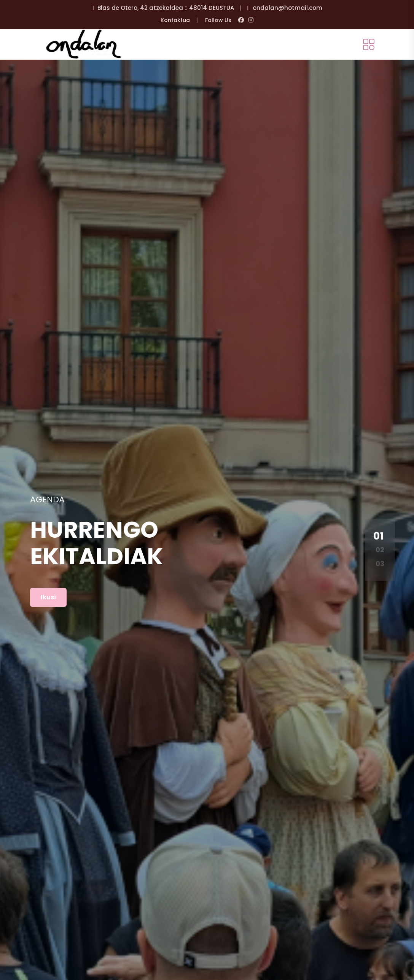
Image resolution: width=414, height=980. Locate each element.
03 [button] (380, 563)
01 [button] (379, 536)
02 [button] (380, 550)
